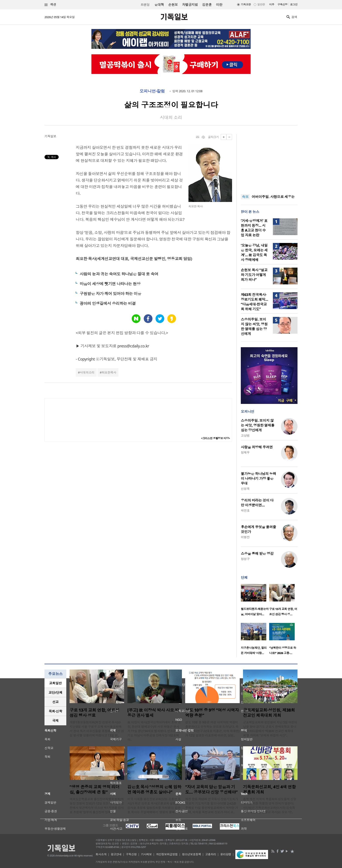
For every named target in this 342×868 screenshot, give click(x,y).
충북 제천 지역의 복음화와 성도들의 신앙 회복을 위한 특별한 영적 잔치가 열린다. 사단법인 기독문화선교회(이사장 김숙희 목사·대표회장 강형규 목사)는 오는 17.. (270, 806)
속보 (245, 197)
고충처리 (211, 854)
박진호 (245, 510)
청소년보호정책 (191, 854)
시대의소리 (87, 372)
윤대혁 (159, 5)
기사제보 (146, 854)
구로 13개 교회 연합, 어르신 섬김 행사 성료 (94, 713)
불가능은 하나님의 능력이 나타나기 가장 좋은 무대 (258, 478)
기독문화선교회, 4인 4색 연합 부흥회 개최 (269, 789)
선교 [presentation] (56, 702)
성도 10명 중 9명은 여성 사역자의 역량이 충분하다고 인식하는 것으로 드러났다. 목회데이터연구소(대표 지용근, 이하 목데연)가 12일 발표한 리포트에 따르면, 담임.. (212, 729)
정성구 (245, 559)
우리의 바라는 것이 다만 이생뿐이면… (257, 503)
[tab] (55, 683)
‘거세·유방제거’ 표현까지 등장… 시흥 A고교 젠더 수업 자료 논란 (254, 228)
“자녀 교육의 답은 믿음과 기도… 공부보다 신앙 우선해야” (211, 789)
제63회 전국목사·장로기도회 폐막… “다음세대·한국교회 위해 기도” (254, 302)
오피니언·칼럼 (152, 91)
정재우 (245, 452)
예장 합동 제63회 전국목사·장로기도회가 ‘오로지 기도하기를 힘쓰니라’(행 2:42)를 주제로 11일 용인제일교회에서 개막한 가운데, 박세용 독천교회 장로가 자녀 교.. (212, 806)
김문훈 (207, 5)
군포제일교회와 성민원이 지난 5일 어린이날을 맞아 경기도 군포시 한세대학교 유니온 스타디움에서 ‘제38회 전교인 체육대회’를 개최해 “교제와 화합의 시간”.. (270, 729)
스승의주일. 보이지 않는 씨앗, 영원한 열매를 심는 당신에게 (254, 326)
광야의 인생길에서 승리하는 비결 (108, 303)
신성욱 (245, 489)
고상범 (245, 435)
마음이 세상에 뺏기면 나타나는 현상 (110, 284)
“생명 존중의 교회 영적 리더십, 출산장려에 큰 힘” (95, 789)
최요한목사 (109, 372)
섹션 (50, 5)
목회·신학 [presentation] (55, 711)
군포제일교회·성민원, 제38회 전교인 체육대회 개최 (269, 713)
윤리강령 (226, 854)
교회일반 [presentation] (55, 683)
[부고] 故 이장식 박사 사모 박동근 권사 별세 (153, 713)
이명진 (245, 537)
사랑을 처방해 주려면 (257, 447)
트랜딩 (145, 5)
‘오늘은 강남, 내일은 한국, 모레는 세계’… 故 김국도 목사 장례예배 (254, 253)
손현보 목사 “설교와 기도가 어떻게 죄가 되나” (254, 275)
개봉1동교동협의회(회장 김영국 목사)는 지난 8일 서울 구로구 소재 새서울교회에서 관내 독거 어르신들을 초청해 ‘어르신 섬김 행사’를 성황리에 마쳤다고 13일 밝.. (97, 729)
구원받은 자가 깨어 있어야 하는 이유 (110, 294)
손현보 (173, 5)
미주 (272, 4)
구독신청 (282, 4)
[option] (255, 601)
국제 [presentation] (56, 721)
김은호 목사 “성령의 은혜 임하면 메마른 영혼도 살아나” (154, 789)
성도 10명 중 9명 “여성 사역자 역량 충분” (212, 713)
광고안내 (116, 854)
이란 (219, 5)
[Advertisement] (269, 161)
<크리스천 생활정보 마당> (215, 438)
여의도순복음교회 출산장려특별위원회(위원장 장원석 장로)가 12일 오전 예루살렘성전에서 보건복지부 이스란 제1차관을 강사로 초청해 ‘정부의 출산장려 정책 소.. (97, 806)
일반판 (261, 4)
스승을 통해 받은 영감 (257, 554)
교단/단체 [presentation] (55, 692)
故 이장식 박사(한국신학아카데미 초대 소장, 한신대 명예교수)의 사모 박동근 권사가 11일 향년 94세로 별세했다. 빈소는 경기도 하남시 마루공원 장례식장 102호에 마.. (154, 731)
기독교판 (246, 4)
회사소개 (101, 854)
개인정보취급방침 (167, 854)
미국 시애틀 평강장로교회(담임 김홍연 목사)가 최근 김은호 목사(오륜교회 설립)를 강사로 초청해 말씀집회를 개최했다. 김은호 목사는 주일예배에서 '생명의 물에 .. (154, 806)
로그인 (294, 4)
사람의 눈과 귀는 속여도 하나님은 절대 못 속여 (119, 274)
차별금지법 (190, 5)
